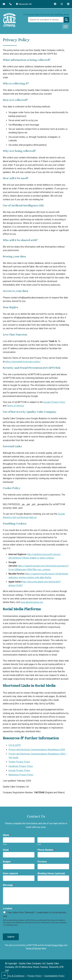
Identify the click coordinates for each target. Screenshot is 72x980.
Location (8, 908)
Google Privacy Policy (54, 402)
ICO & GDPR (15, 745)
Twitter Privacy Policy (19, 762)
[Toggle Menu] (66, 26)
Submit (11, 937)
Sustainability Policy (54, 976)
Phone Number (46, 850)
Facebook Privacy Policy (21, 766)
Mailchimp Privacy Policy (21, 775)
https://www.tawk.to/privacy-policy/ (23, 362)
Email (7, 850)
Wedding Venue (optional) (51, 873)
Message (9, 885)
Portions (42, 862)
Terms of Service (15, 406)
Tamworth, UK (24, 4)
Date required (10, 873)
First (5, 844)
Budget (7, 862)
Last (39, 844)
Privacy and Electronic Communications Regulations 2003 (37, 750)
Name (7, 835)
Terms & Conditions (15, 976)
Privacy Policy (57, 945)
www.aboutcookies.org (32, 602)
